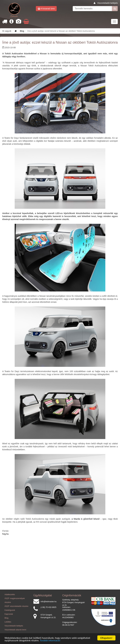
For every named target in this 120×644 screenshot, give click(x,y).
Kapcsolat (9, 614)
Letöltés (8, 622)
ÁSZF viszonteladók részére (16, 606)
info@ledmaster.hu (49, 602)
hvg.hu (5, 534)
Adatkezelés (10, 595)
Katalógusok (10, 610)
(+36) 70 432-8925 (49, 607)
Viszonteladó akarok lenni (15, 630)
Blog (22, 31)
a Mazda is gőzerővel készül (85, 519)
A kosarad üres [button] (46, 9)
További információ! (50, 641)
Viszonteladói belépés (107, 3)
